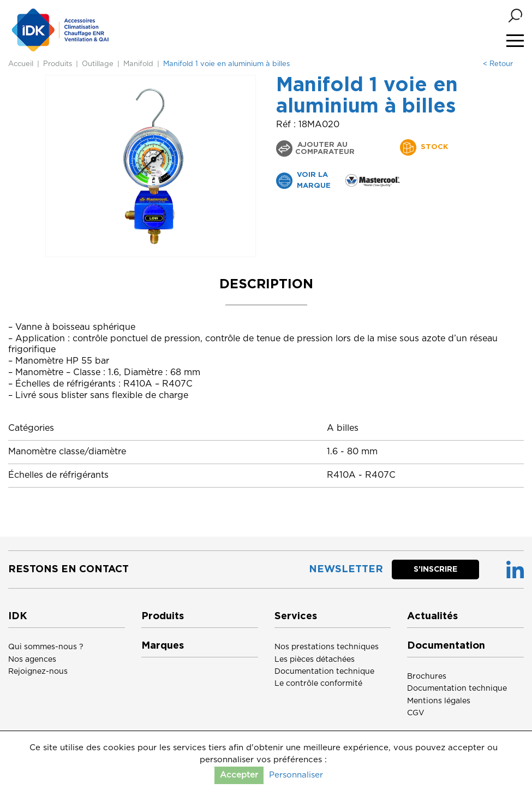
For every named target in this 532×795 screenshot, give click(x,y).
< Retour (498, 64)
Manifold (138, 64)
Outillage (98, 64)
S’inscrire (435, 569)
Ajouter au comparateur (325, 149)
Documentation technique (324, 672)
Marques (163, 646)
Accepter (239, 775)
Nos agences (32, 660)
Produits (58, 64)
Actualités (432, 616)
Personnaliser (296, 775)
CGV (416, 713)
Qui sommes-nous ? (46, 647)
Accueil (21, 64)
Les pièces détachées (315, 660)
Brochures (427, 677)
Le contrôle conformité (318, 684)
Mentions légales (439, 701)
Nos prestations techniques (327, 647)
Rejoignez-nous (38, 672)
